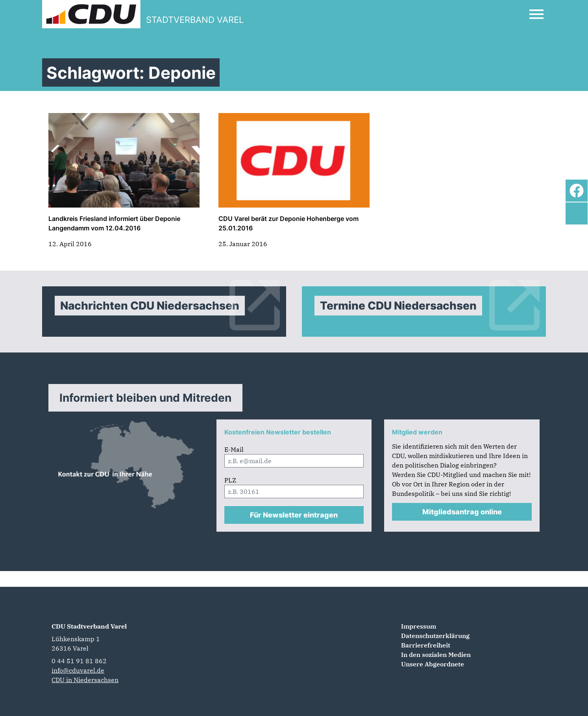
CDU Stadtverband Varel (89, 626)
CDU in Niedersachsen (85, 680)
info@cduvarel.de (78, 670)
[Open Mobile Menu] (536, 14)
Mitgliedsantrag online (462, 512)
